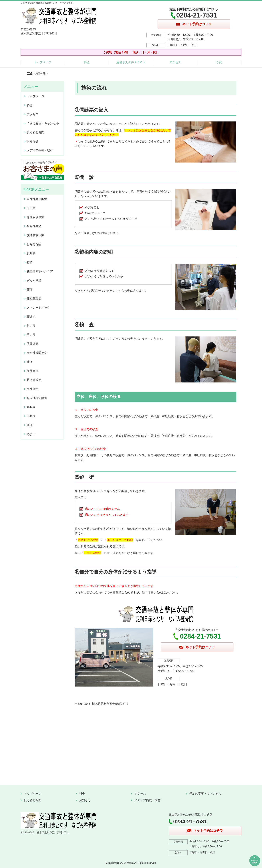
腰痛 (30, 290)
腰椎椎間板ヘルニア (40, 271)
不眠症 (31, 416)
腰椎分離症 (34, 298)
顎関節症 (33, 371)
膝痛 (30, 362)
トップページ (43, 62)
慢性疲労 (33, 389)
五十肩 (31, 208)
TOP (30, 73)
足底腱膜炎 (34, 380)
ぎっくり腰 (34, 280)
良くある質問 (35, 132)
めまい (31, 434)
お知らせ (33, 141)
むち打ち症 (34, 244)
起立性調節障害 (37, 398)
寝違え (31, 317)
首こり (31, 326)
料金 (87, 62)
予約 (219, 62)
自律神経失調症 (37, 199)
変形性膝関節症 (37, 353)
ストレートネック (38, 308)
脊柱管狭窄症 (35, 217)
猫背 (30, 262)
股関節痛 (33, 344)
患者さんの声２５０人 (131, 62)
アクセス (175, 62)
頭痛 (30, 425)
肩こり (31, 335)
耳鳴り (31, 407)
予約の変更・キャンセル (43, 123)
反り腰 (31, 253)
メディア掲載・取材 (40, 150)
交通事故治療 (35, 235)
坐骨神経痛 (34, 226)
